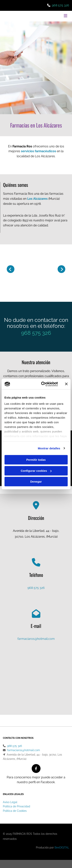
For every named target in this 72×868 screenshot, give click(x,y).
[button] (58, 16)
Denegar (36, 482)
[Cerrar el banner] (66, 384)
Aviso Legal (10, 802)
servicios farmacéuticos (38, 151)
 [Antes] (11, 269)
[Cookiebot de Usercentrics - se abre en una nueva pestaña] (43, 384)
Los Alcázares (37, 199)
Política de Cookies (15, 811)
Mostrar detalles (49, 448)
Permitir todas (36, 460)
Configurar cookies (36, 471)
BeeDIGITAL (62, 848)
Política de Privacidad (17, 806)
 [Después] (61, 269)
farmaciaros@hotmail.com (36, 639)
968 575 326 (60, 5)
